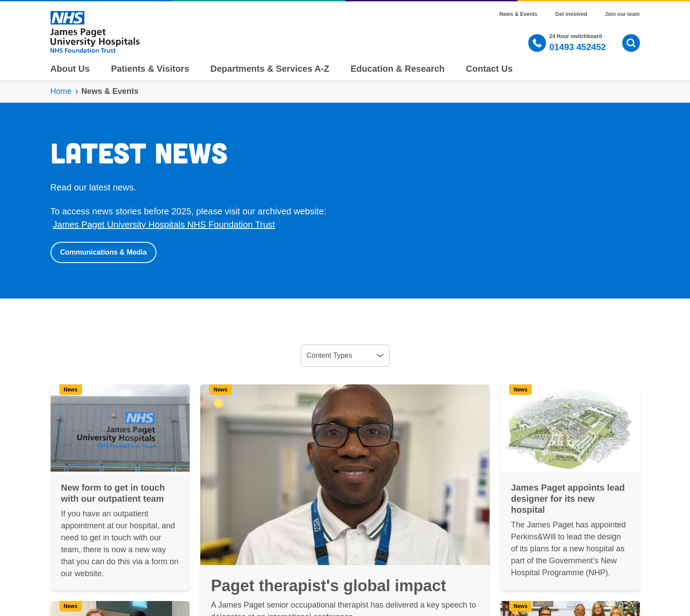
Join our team (622, 14)
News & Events (518, 14)
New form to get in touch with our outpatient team (113, 493)
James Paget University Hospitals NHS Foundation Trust (164, 225)
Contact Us (489, 69)
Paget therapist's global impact (329, 586)
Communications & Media (104, 252)
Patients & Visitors (150, 69)
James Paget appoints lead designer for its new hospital (568, 499)
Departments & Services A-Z (270, 69)
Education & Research (398, 69)
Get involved (571, 14)
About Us (70, 69)
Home (61, 91)
